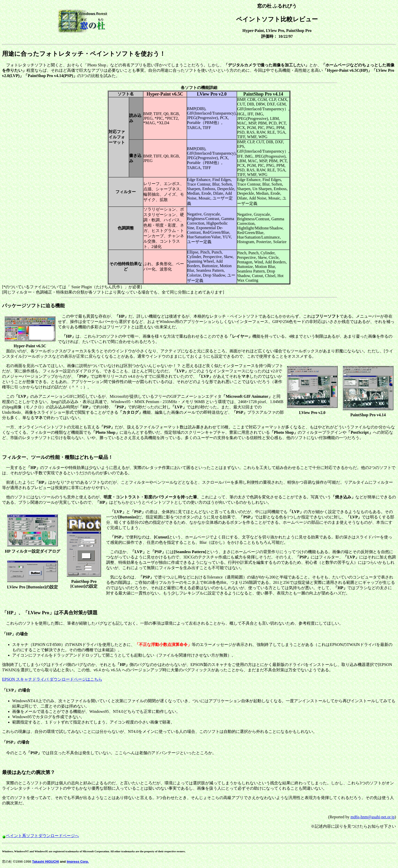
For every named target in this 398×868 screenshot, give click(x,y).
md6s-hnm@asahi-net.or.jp (373, 817)
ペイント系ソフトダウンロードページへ (42, 836)
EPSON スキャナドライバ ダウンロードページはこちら (52, 679)
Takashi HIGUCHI (45, 862)
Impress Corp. (78, 862)
